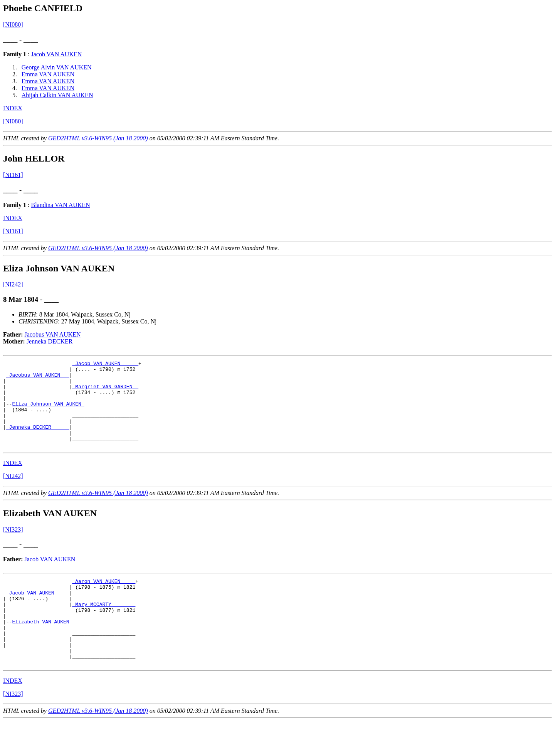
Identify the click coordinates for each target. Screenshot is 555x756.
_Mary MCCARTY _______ (104, 627)
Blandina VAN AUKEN (60, 205)
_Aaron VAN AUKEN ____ (104, 599)
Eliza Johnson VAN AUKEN (48, 413)
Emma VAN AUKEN (48, 74)
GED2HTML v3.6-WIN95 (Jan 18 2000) (98, 138)
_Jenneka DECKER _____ (38, 441)
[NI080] (13, 24)
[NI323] (13, 547)
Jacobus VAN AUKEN (53, 334)
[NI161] (13, 175)
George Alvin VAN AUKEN (57, 67)
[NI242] (13, 284)
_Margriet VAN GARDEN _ (105, 392)
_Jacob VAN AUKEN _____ (105, 364)
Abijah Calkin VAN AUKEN (57, 95)
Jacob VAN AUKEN (56, 54)
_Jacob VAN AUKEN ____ (38, 613)
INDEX (13, 108)
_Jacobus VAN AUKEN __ (38, 378)
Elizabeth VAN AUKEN (42, 648)
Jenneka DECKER (50, 341)
